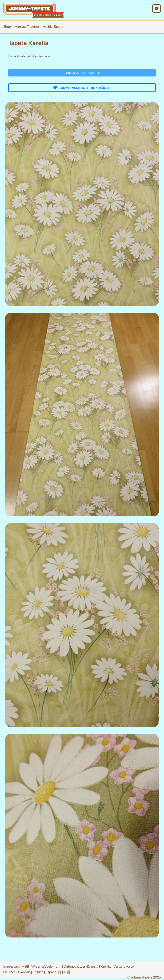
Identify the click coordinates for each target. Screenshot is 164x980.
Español (52, 972)
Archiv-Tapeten (54, 26)
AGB (26, 966)
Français (24, 972)
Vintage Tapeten (27, 26)
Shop (7, 26)
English (38, 972)
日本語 (65, 972)
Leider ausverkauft (82, 73)
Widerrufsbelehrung (46, 966)
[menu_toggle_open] (157, 9)
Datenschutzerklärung (80, 966)
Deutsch (9, 972)
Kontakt (105, 966)
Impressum (11, 966)
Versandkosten (124, 966)
